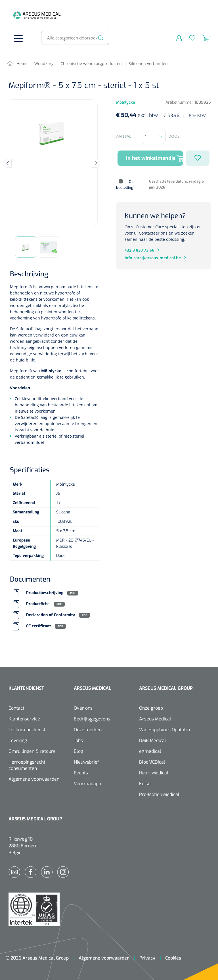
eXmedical (150, 751)
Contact (16, 708)
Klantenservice (24, 719)
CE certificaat (38, 626)
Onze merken (88, 730)
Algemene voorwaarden (34, 779)
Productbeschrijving (45, 593)
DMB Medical (153, 740)
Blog (78, 751)
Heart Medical (154, 773)
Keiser (146, 784)
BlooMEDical (152, 762)
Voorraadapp (87, 784)
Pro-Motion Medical (159, 794)
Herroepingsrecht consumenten (27, 765)
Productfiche (38, 604)
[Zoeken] (101, 38)
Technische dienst (27, 730)
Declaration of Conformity (51, 615)
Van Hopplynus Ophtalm (164, 730)
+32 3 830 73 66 (139, 250)
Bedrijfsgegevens (92, 719)
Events (81, 773)
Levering (18, 740)
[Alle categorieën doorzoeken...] (73, 38)
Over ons (83, 708)
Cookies (173, 958)
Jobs (78, 740)
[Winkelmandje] (202, 38)
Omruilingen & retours (32, 751)
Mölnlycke (52, 371)
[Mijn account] (176, 38)
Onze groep (151, 708)
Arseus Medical (155, 719)
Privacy (147, 958)
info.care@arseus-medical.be (153, 258)
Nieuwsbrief (86, 762)
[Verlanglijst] (189, 38)
